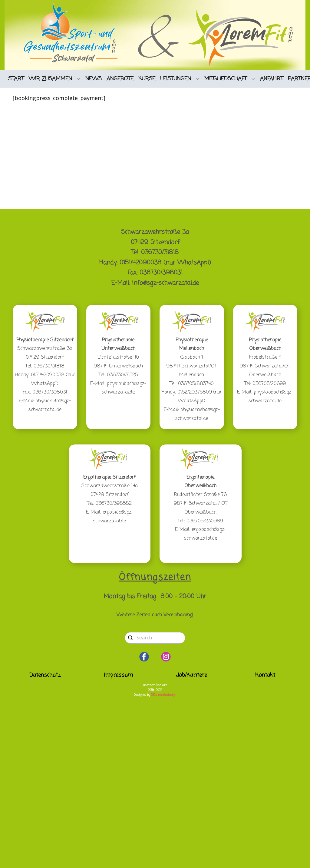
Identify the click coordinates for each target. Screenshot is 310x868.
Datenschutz (45, 675)
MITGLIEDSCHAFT (226, 79)
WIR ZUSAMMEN (50, 79)
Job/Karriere (192, 675)
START (16, 79)
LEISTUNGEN (176, 79)
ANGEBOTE (120, 79)
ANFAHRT (272, 79)
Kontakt (265, 675)
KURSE (147, 79)
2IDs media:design (164, 695)
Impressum (118, 675)
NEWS (94, 79)
